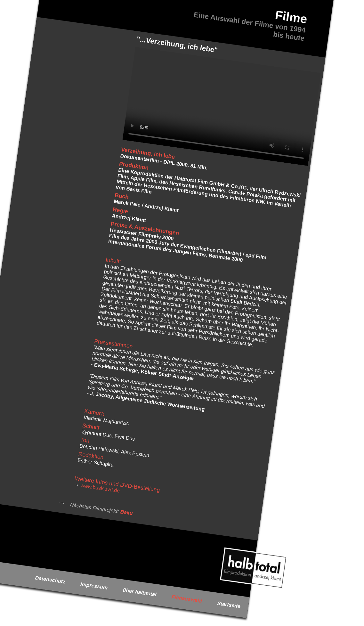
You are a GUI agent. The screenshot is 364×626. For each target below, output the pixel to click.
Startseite (229, 605)
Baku (127, 512)
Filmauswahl (187, 599)
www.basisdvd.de (100, 488)
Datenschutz (50, 580)
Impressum (94, 586)
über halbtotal (139, 592)
